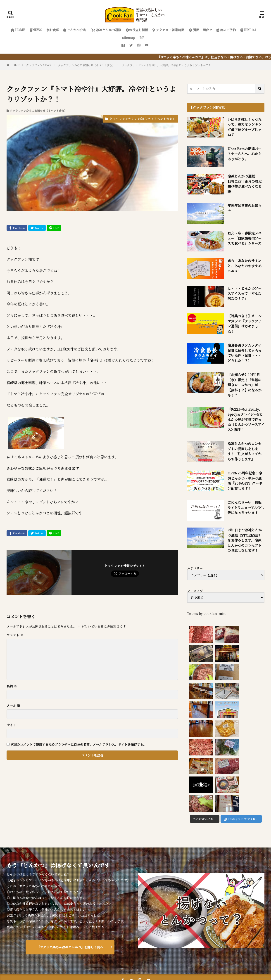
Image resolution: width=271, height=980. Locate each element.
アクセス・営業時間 (168, 30)
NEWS (36, 30)
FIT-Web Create (138, 964)
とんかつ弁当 (75, 30)
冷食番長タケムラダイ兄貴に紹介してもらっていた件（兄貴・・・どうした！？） (245, 353)
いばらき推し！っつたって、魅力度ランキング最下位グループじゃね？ (245, 127)
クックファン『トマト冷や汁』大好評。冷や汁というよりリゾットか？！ (166, 65)
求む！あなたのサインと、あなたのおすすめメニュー (245, 266)
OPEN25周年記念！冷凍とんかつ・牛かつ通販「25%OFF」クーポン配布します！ (245, 481)
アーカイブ (195, 591)
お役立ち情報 (137, 30)
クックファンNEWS (39, 65)
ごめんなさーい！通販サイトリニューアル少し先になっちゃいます (246, 507)
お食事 (53, 30)
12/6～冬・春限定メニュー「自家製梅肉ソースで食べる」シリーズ (245, 238)
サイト (11, 725)
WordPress (183, 964)
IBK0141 (248, 30)
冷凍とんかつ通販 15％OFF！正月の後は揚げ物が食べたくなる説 (245, 184)
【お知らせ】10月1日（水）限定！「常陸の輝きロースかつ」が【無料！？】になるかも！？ (245, 385)
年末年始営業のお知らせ (245, 208)
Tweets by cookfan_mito (207, 613)
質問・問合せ (200, 30)
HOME (18, 30)
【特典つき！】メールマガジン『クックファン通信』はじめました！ (245, 323)
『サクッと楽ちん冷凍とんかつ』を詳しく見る (70, 887)
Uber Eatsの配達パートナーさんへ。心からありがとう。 (245, 154)
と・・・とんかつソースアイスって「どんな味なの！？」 (245, 293)
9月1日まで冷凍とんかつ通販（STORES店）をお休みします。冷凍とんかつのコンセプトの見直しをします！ (245, 540)
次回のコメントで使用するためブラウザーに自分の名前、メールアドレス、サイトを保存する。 (78, 744)
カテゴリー (195, 568)
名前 (12, 686)
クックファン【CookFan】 (150, 958)
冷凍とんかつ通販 (106, 30)
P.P (142, 38)
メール (13, 705)
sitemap (129, 38)
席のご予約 (226, 30)
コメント (15, 635)
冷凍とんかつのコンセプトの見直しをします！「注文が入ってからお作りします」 (245, 451)
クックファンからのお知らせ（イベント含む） (86, 65)
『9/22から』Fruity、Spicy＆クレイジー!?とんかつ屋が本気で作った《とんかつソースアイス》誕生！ (246, 419)
